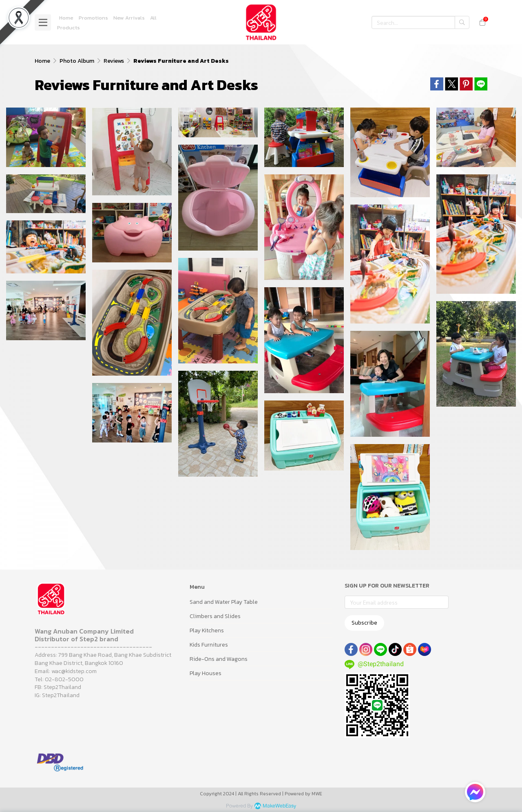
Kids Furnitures (209, 645)
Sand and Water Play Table (224, 602)
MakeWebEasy (279, 806)
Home (42, 61)
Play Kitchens (207, 630)
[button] (420, 22)
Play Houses (206, 673)
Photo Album (77, 61)
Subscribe (364, 623)
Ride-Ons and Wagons (219, 659)
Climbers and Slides (215, 616)
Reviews (114, 61)
